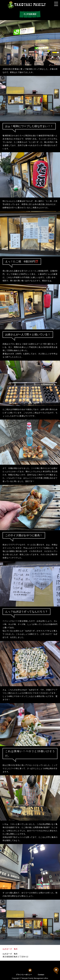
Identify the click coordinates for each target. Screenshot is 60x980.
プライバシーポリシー (24, 975)
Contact (41, 975)
